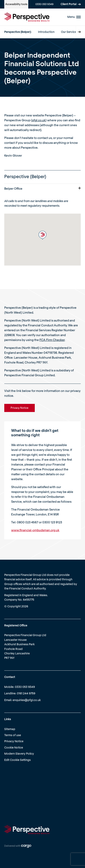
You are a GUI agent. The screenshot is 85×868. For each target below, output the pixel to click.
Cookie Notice (14, 747)
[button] (42, 235)
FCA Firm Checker (52, 340)
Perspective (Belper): (18, 32)
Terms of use (13, 735)
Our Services (69, 32)
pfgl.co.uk (39, 120)
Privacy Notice (14, 741)
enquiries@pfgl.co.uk (27, 700)
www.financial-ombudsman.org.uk (35, 530)
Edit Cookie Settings (17, 760)
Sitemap (10, 729)
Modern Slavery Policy (19, 753)
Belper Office (42, 188)
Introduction (46, 32)
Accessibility (16, 4)
